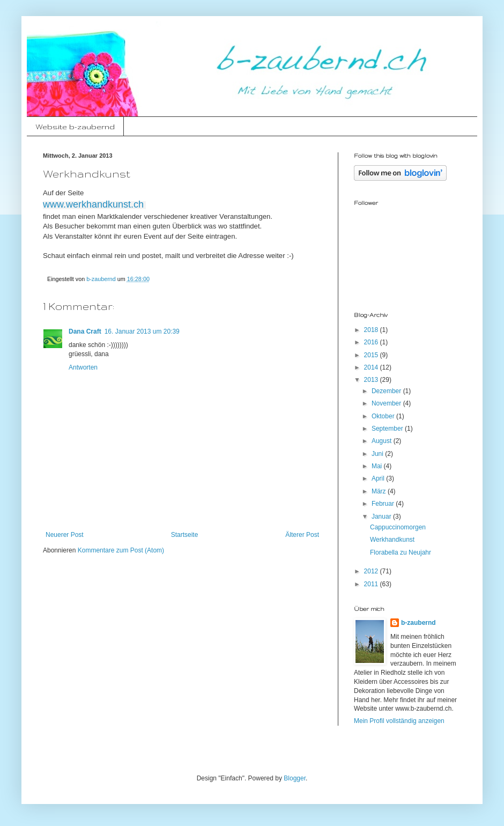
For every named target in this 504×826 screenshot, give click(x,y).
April (379, 478)
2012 (372, 571)
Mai (378, 466)
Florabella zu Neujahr (401, 552)
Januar (382, 517)
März (380, 491)
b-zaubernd (418, 623)
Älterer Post (302, 535)
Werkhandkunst (392, 540)
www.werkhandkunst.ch (93, 204)
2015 (372, 355)
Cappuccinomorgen (398, 527)
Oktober (384, 416)
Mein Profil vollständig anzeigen (399, 721)
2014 (372, 367)
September (388, 429)
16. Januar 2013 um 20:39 (142, 331)
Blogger (295, 778)
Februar (384, 504)
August (383, 441)
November (387, 403)
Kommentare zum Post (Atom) (121, 550)
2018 (372, 330)
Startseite (185, 535)
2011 (372, 584)
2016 (372, 342)
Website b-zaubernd (75, 127)
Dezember (387, 391)
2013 (372, 380)
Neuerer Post (65, 535)
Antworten (83, 367)
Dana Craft (85, 331)
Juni (378, 454)
